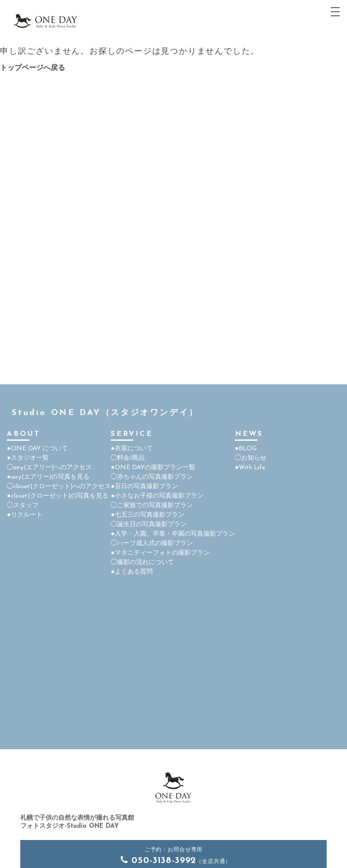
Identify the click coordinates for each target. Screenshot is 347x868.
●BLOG (246, 449)
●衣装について (131, 449)
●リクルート (24, 515)
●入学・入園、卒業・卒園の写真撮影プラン (173, 534)
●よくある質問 (131, 572)
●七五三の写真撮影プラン (147, 515)
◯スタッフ (23, 506)
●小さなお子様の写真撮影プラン (157, 496)
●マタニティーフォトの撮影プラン (160, 553)
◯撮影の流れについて (142, 562)
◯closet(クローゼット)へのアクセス (59, 487)
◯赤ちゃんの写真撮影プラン (152, 477)
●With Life (250, 468)
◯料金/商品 (128, 458)
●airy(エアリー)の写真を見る (48, 477)
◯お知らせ (251, 458)
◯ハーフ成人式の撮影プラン (152, 544)
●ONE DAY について (37, 449)
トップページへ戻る (33, 68)
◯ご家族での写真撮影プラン (152, 506)
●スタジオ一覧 (28, 458)
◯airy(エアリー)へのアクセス (49, 468)
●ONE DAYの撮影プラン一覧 (153, 468)
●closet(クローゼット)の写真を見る (57, 496)
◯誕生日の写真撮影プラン (149, 525)
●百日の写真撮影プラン (144, 487)
